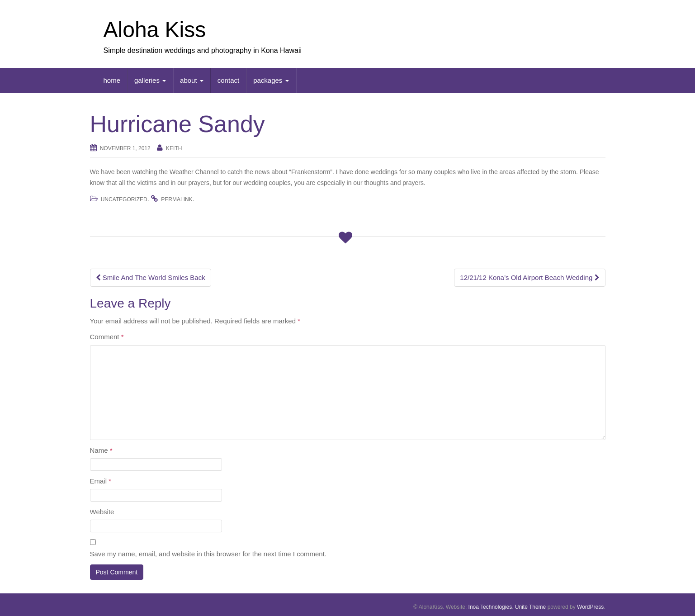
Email (101, 481)
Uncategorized (124, 199)
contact (228, 80)
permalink (177, 199)
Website (102, 512)
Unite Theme (530, 607)
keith (174, 148)
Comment (107, 337)
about (192, 80)
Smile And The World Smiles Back (151, 277)
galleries (150, 80)
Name (101, 450)
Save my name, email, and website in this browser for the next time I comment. (208, 554)
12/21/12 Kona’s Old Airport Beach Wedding (530, 277)
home (112, 80)
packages (271, 80)
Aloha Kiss (155, 30)
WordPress (590, 607)
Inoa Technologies (490, 607)
